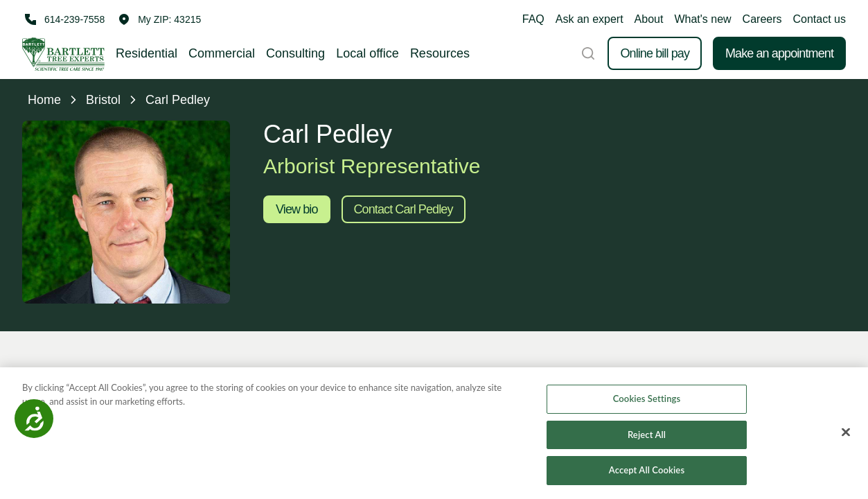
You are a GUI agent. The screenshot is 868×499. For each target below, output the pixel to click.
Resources (440, 53)
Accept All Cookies (647, 470)
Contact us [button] (820, 19)
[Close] (846, 432)
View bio (297, 209)
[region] (434, 433)
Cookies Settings (647, 399)
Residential (147, 53)
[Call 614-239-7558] (63, 19)
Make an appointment (779, 53)
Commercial (222, 53)
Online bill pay (655, 53)
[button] (160, 19)
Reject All (647, 435)
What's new (702, 19)
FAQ (533, 19)
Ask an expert (590, 19)
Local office (367, 53)
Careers (762, 19)
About (649, 19)
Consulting (295, 53)
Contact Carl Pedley (404, 209)
